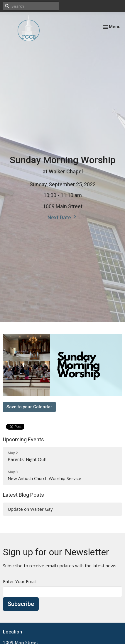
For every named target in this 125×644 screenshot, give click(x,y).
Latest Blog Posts (23, 495)
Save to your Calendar (29, 407)
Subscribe (21, 604)
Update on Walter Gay (30, 509)
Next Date (63, 217)
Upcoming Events (23, 439)
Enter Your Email (20, 581)
